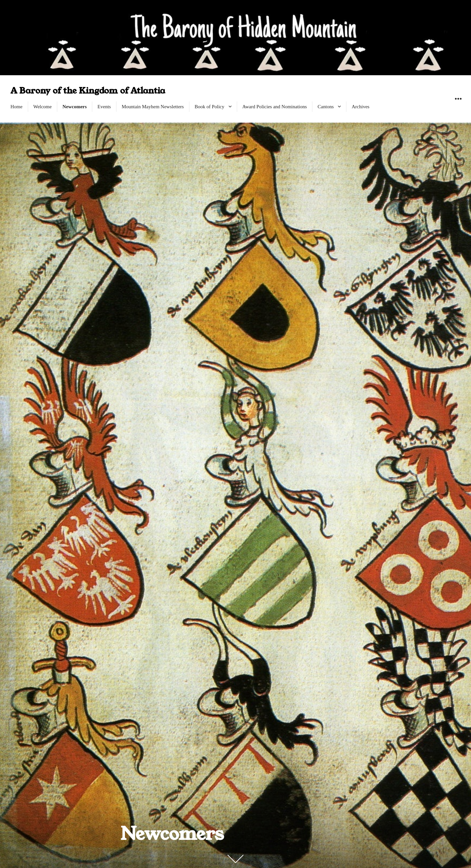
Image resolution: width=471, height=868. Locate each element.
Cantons (326, 107)
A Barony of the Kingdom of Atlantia (88, 91)
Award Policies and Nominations (275, 107)
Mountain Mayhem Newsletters (153, 107)
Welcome (43, 107)
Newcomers (75, 107)
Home (17, 107)
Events (104, 107)
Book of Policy (209, 107)
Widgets (458, 106)
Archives (360, 107)
